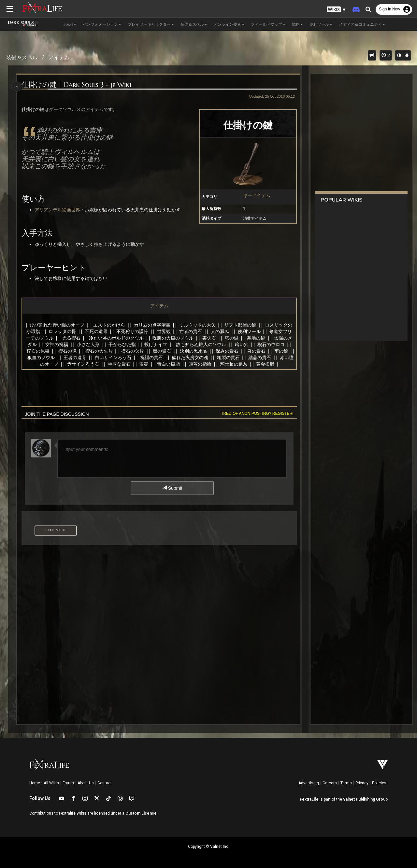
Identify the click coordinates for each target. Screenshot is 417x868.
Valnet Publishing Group (365, 799)
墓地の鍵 (256, 338)
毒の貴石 (167, 351)
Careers (330, 783)
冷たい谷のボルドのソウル (116, 338)
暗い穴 (241, 344)
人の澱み (220, 331)
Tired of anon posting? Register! (254, 413)
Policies (379, 783)
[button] (336, 10)
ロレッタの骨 (62, 331)
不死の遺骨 (96, 331)
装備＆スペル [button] (194, 24)
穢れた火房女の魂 (203, 357)
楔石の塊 (72, 351)
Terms (346, 783)
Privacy (362, 783)
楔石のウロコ (271, 344)
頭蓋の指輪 (208, 364)
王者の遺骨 (88, 357)
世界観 (164, 331)
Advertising (309, 783)
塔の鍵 (231, 338)
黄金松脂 (273, 364)
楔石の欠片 (138, 351)
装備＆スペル (22, 57)
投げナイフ (155, 344)
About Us (86, 783)
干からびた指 (122, 344)
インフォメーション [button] (102, 24)
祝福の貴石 (165, 357)
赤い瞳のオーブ (50, 364)
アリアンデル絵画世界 (59, 210)
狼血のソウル (54, 357)
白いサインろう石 (126, 357)
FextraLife (309, 799)
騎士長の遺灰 (242, 364)
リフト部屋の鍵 (240, 325)
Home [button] (69, 24)
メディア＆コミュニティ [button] (362, 24)
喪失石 (209, 338)
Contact (105, 783)
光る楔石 (71, 338)
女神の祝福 (56, 344)
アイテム (59, 57)
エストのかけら (109, 325)
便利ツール (249, 331)
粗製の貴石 (241, 357)
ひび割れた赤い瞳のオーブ (57, 325)
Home (35, 783)
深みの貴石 (232, 351)
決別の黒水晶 (198, 351)
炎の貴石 (262, 351)
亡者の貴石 (190, 331)
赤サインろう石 (91, 364)
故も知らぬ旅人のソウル (201, 344)
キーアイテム (255, 195)
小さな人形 (88, 344)
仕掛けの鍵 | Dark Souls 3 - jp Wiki (78, 85)
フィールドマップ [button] (268, 24)
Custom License (141, 813)
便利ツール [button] (321, 24)
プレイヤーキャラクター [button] (151, 24)
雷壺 (151, 364)
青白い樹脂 (176, 364)
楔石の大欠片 (104, 351)
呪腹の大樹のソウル (173, 338)
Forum (68, 783)
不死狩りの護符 (132, 331)
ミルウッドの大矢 (197, 325)
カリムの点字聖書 (152, 325)
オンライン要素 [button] (229, 24)
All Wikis (51, 783)
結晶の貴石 (273, 357)
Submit (172, 488)
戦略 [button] (297, 24)
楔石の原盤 (43, 351)
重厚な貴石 (127, 364)
